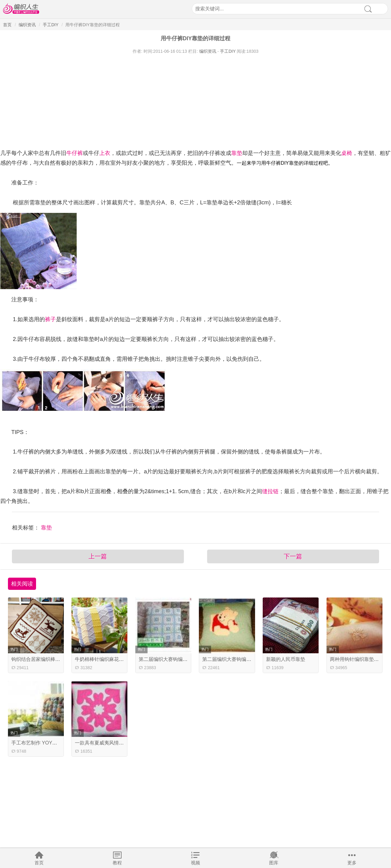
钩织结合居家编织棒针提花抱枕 (46, 659)
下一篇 (293, 556)
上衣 (105, 153)
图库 (274, 863)
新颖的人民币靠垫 (286, 659)
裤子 (50, 319)
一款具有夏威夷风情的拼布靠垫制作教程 (119, 743)
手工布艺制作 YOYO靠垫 (39, 743)
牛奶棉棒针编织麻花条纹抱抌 (107, 659)
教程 (117, 863)
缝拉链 (270, 491)
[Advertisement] (184, 100)
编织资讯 (27, 25)
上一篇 (98, 556)
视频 (195, 863)
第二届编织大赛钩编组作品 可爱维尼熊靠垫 (249, 659)
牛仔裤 (75, 153)
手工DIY (51, 25)
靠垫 (237, 153)
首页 (39, 863)
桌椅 (347, 153)
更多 (352, 863)
